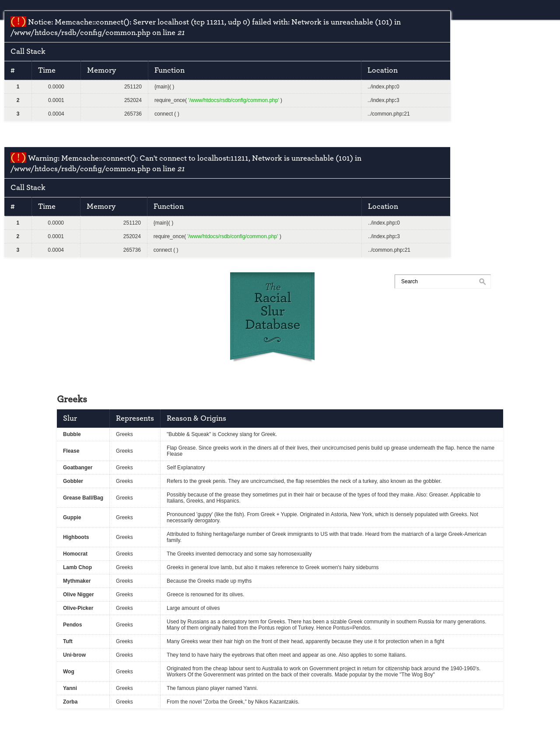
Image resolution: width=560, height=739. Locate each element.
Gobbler (73, 481)
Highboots (76, 537)
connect (164, 114)
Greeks (124, 434)
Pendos (72, 625)
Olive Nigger (79, 595)
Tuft (68, 641)
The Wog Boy (417, 675)
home (72, 282)
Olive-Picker (78, 608)
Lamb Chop (77, 567)
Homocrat (75, 554)
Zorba (70, 702)
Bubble (72, 434)
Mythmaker (77, 581)
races (112, 282)
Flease (71, 451)
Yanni (70, 688)
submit (154, 282)
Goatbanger (78, 468)
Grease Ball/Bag (83, 498)
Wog (69, 672)
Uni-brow (74, 655)
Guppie (72, 517)
